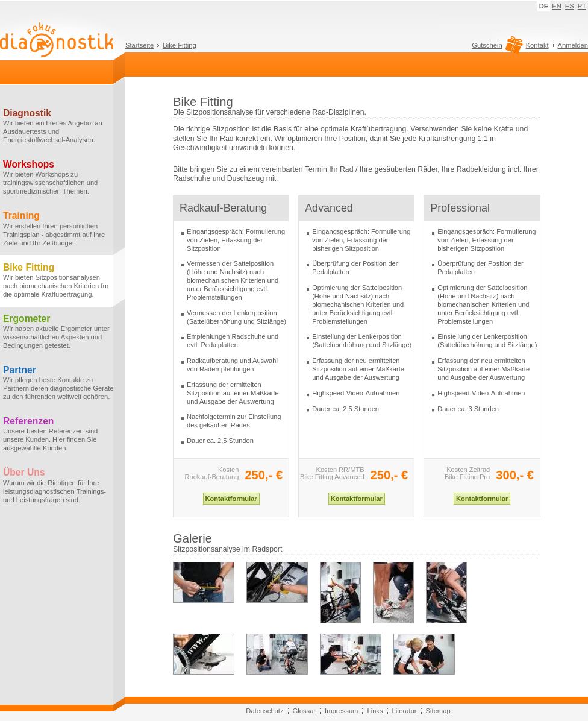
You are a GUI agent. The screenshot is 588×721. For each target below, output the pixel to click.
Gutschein (496, 48)
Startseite (139, 45)
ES (570, 6)
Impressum (341, 711)
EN (557, 6)
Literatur (405, 711)
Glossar (305, 711)
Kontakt (537, 45)
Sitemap (438, 711)
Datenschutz (264, 711)
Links (375, 711)
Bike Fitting (179, 45)
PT (582, 6)
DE (544, 6)
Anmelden (573, 45)
